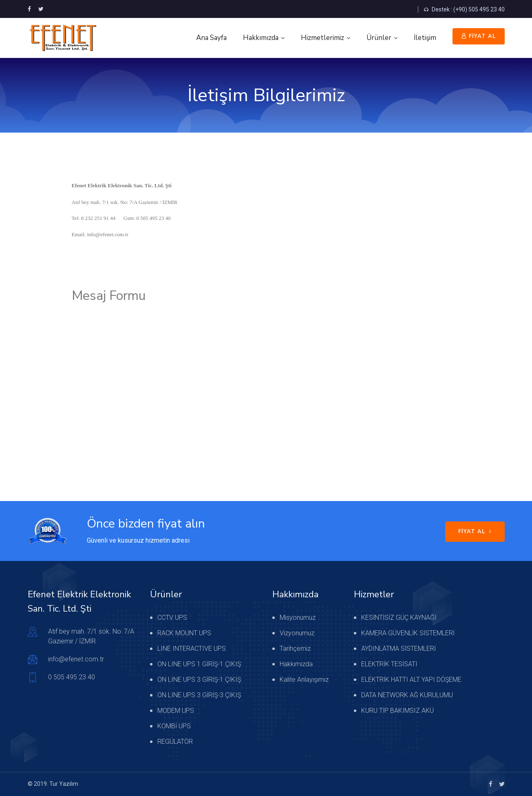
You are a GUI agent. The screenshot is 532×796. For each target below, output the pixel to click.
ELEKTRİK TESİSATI (389, 664)
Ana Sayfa (211, 38)
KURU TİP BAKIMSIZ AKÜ (397, 711)
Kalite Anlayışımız (304, 680)
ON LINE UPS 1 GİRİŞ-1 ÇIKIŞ (199, 664)
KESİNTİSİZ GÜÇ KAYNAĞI (399, 618)
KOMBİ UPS (174, 726)
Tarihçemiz (295, 649)
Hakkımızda (261, 38)
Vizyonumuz (297, 633)
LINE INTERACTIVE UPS (192, 649)
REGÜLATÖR (175, 742)
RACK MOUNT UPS (184, 633)
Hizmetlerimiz (322, 38)
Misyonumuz (298, 618)
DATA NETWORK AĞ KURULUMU (407, 695)
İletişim (425, 38)
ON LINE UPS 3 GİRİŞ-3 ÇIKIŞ (199, 695)
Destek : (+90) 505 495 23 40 (464, 9)
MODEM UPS (176, 711)
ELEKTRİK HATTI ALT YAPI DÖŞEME (411, 680)
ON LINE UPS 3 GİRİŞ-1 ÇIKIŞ (199, 680)
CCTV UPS (172, 618)
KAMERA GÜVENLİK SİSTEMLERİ (408, 633)
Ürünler (379, 38)
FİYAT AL (479, 36)
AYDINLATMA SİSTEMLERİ (398, 649)
